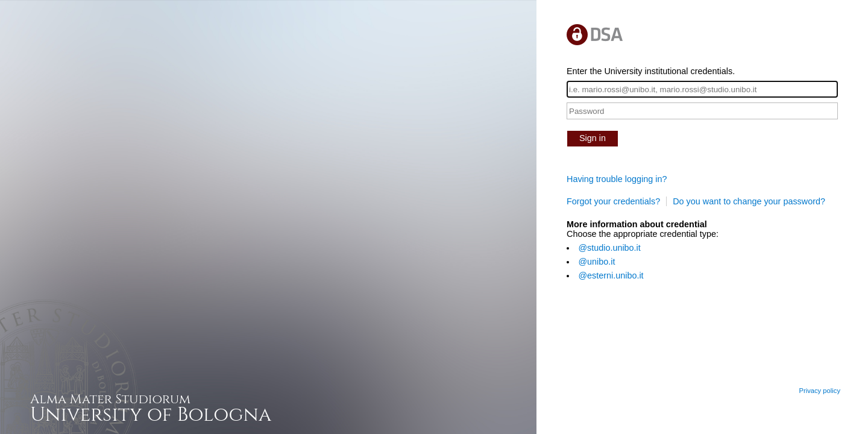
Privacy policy (819, 391)
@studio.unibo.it (609, 248)
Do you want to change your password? (749, 201)
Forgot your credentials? (613, 201)
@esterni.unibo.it (611, 275)
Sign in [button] (593, 138)
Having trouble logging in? (617, 179)
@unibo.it (596, 262)
